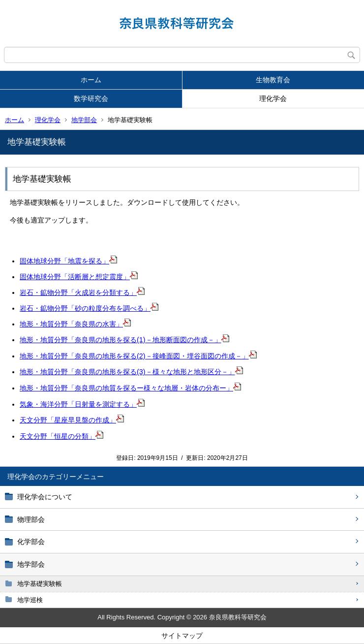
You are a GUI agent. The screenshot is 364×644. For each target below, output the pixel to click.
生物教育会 (273, 80)
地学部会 (84, 120)
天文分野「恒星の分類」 (61, 436)
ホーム (91, 80)
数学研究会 (91, 98)
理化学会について (45, 497)
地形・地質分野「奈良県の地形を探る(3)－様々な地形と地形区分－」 (131, 372)
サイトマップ (182, 636)
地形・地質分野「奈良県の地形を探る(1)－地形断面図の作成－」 (124, 340)
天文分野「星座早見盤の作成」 (72, 420)
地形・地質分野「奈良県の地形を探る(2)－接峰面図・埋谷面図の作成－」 (138, 356)
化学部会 (31, 542)
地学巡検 (30, 600)
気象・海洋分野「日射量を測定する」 (82, 404)
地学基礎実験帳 (40, 584)
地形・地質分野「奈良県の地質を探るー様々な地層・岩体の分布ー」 (130, 388)
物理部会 (31, 519)
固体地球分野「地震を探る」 (68, 261)
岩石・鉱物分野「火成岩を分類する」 (82, 292)
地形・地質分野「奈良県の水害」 (75, 324)
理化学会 (273, 98)
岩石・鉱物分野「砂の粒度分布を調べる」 (89, 308)
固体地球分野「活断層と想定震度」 (79, 277)
